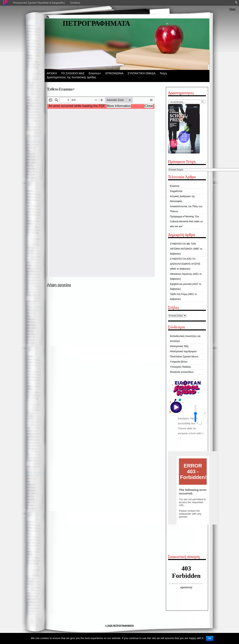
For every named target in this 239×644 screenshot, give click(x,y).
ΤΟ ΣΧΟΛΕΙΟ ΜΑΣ (73, 73)
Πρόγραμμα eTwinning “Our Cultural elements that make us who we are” (186, 221)
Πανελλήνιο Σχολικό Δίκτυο (184, 357)
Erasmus (175, 186)
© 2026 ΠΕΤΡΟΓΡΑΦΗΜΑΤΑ (120, 626)
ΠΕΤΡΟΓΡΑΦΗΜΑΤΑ (97, 23)
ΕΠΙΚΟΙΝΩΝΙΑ (114, 73)
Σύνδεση (75, 3)
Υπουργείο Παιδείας (181, 367)
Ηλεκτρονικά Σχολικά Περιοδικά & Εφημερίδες (39, 3)
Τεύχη (163, 73)
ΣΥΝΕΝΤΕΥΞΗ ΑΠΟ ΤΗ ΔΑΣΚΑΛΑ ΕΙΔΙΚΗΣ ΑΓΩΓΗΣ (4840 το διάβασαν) (185, 264)
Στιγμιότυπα (176, 191)
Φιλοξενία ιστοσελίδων (182, 372)
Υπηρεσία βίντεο (179, 362)
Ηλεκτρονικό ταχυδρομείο (183, 351)
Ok (210, 638)
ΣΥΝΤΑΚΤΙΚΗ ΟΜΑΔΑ (142, 73)
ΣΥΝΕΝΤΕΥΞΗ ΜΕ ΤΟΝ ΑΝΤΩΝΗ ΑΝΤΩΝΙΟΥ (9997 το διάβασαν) (186, 249)
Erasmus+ (95, 73)
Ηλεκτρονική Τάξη (179, 346)
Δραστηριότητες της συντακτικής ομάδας (72, 77)
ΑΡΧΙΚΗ (52, 73)
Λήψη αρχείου (59, 285)
